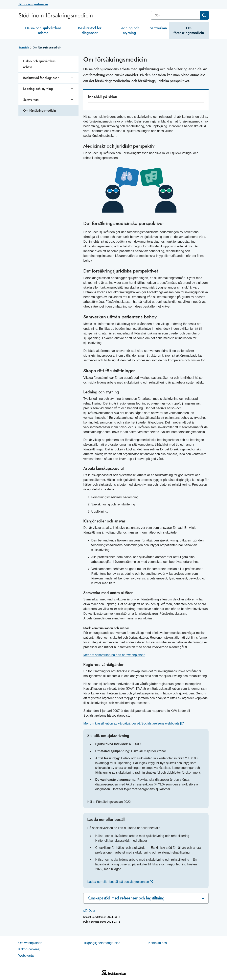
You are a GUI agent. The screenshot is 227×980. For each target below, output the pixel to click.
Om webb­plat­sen (30, 943)
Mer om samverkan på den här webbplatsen (114, 655)
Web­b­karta (26, 956)
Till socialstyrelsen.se (33, 4)
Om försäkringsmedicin (189, 30)
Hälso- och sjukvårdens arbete (43, 30)
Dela (89, 911)
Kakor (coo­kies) (29, 949)
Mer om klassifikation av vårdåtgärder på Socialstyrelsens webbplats (131, 723)
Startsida (24, 47)
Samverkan (158, 28)
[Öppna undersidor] (73, 64)
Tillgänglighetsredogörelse (102, 943)
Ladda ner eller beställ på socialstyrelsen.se (118, 882)
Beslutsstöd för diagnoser (90, 30)
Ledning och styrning (129, 30)
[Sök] (176, 15)
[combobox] (180, 15)
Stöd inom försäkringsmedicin (56, 15)
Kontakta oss (158, 943)
